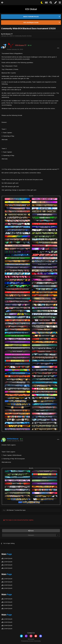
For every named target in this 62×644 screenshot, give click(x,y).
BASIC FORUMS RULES (31, 17)
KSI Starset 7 (11, 510)
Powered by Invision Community (31, 641)
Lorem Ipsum (7, 558)
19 (21, 439)
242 (30, 45)
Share (31, 531)
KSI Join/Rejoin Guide (31, 22)
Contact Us (31, 633)
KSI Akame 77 (8, 34)
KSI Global (31, 9)
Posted (15, 49)
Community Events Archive (23, 36)
